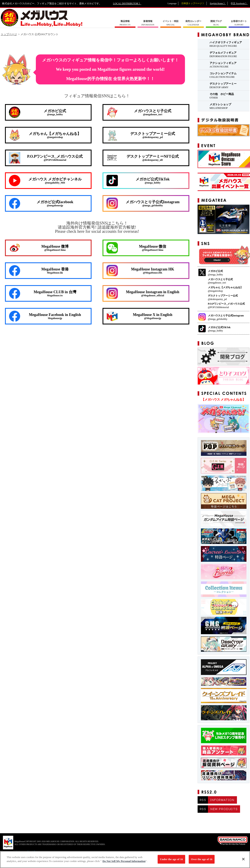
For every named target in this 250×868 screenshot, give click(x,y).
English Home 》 (218, 3)
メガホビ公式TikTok (138, 181)
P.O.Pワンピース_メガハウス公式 (46, 158)
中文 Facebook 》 (239, 3)
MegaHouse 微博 (39, 248)
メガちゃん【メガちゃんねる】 (45, 135)
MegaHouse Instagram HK (140, 271)
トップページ (9, 34)
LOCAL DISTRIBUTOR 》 (127, 4)
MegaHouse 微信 (136, 248)
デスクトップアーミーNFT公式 (143, 158)
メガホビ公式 (38, 112)
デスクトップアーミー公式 (141, 135)
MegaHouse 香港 (39, 271)
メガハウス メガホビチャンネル (45, 181)
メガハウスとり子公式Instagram (143, 203)
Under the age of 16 (171, 859)
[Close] (243, 859)
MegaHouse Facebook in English (45, 316)
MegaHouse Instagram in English (143, 293)
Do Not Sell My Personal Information (124, 861)
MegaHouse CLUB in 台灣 (43, 293)
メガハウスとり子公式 (139, 112)
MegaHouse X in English (139, 316)
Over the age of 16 (202, 859)
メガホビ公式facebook (41, 203)
